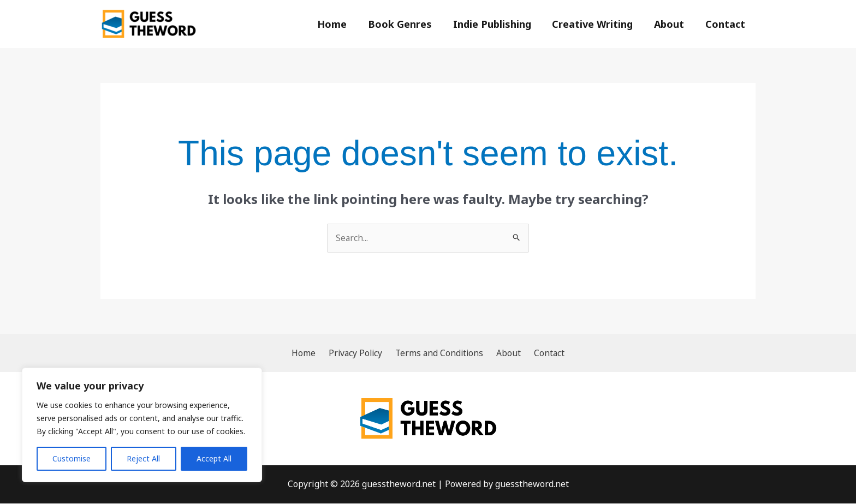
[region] (142, 425)
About (671, 24)
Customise (72, 458)
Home (340, 24)
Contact (726, 24)
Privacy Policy (359, 353)
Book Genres (406, 24)
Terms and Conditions (440, 353)
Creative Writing (596, 24)
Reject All (143, 458)
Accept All (214, 458)
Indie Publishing (497, 24)
